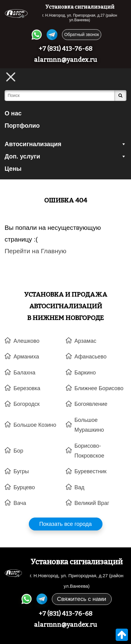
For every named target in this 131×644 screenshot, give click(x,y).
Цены (13, 169)
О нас (13, 113)
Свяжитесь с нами (82, 599)
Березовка (27, 388)
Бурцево (24, 487)
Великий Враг (92, 503)
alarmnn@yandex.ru (65, 60)
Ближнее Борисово (99, 388)
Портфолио (22, 126)
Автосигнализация (65, 144)
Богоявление (91, 404)
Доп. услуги (65, 156)
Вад (80, 487)
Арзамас (85, 341)
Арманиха (26, 357)
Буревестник (91, 471)
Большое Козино (35, 425)
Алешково (26, 341)
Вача (20, 503)
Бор (18, 451)
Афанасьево (91, 357)
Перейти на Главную (35, 251)
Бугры (21, 471)
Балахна (24, 373)
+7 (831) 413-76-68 (65, 49)
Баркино (85, 373)
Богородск (27, 404)
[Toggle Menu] (11, 77)
